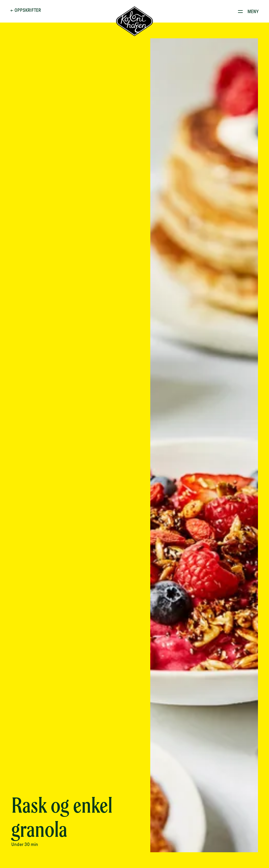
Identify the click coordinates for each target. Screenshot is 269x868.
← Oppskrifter (27, 11)
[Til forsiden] (134, 22)
